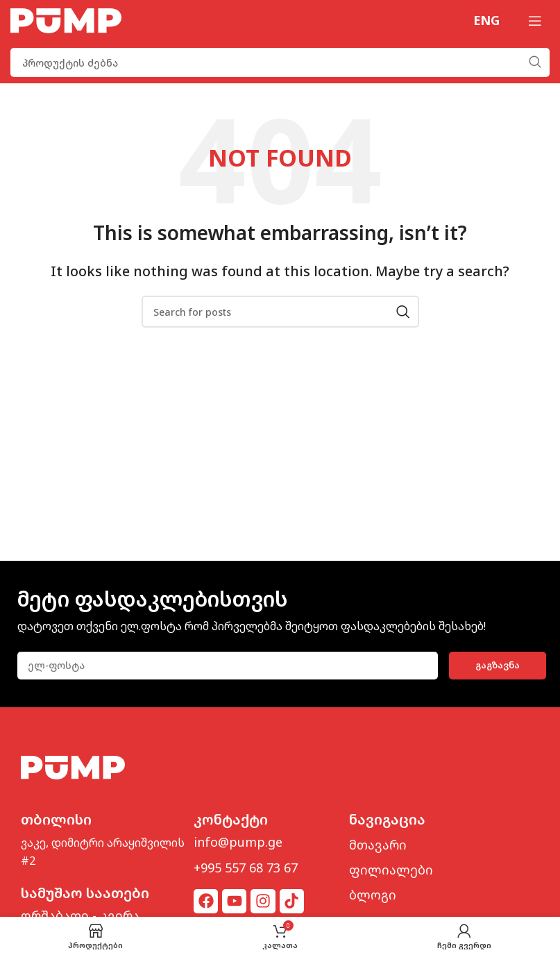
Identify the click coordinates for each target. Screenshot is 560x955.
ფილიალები (391, 870)
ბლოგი (373, 895)
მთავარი (378, 845)
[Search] (280, 62)
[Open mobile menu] (535, 21)
